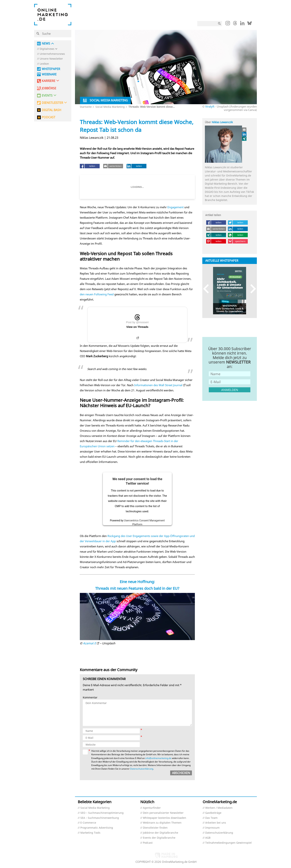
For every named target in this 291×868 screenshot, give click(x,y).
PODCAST (49, 117)
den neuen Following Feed (97, 294)
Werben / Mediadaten (219, 808)
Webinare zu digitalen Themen (162, 823)
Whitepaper (51, 69)
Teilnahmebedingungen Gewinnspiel (228, 843)
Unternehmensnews (52, 54)
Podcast (148, 843)
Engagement (175, 207)
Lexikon (44, 64)
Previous (208, 289)
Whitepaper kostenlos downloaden (165, 818)
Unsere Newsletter (51, 59)
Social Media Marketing (110, 107)
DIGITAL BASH (52, 110)
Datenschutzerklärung (142, 769)
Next (251, 289)
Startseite (86, 107)
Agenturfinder (152, 808)
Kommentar (90, 698)
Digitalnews (47, 49)
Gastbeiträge (213, 813)
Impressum (212, 828)
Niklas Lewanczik (222, 122)
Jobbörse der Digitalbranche (161, 833)
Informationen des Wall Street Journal (158, 385)
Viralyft (210, 106)
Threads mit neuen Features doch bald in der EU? (137, 588)
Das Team (211, 818)
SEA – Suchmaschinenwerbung (100, 818)
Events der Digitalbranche (159, 838)
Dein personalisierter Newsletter (163, 813)
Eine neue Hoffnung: (137, 582)
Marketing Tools (90, 833)
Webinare (49, 74)
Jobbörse (49, 88)
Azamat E (89, 643)
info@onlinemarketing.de (158, 758)
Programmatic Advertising (97, 828)
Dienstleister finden (155, 828)
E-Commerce (88, 823)
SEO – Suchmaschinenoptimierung (102, 813)
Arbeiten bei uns (216, 823)
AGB (208, 838)
